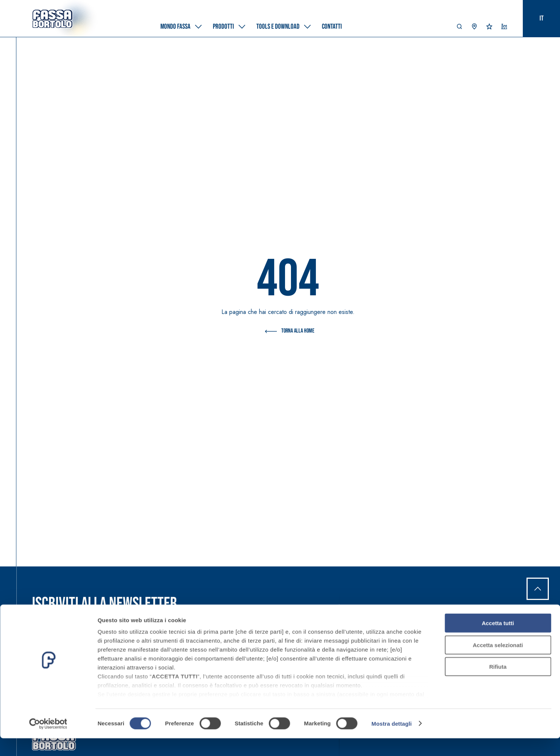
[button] (460, 28)
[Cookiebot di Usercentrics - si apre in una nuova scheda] (48, 741)
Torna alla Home (288, 331)
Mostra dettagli (391, 741)
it (542, 18)
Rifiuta (498, 685)
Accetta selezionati (498, 663)
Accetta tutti (498, 641)
